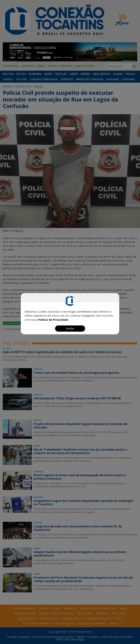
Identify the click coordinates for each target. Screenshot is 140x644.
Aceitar (70, 328)
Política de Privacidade (53, 320)
